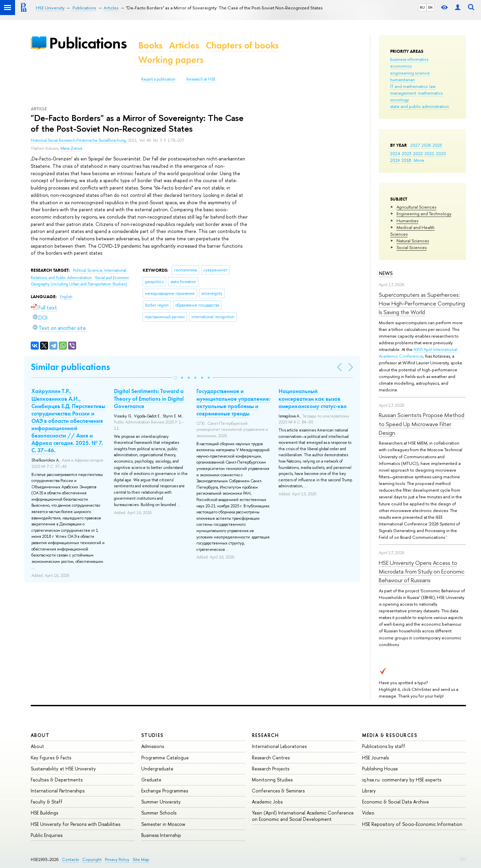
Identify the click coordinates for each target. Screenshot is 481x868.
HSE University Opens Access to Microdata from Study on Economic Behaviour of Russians (422, 572)
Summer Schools (159, 813)
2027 (415, 145)
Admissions (153, 746)
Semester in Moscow (163, 824)
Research (266, 735)
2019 (395, 160)
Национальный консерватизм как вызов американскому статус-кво (313, 398)
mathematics (430, 93)
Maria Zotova (71, 148)
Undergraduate (157, 769)
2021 (429, 153)
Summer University (161, 802)
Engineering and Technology (424, 214)
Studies (152, 735)
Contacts (70, 859)
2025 (437, 145)
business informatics (409, 59)
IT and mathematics (409, 86)
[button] (175, 378)
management (403, 93)
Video (368, 813)
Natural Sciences (413, 241)
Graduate (151, 780)
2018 (406, 160)
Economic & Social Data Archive (395, 802)
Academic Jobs (267, 802)
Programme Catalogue (165, 758)
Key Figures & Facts (51, 758)
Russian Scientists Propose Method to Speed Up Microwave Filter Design (422, 424)
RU (422, 7)
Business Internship (161, 835)
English (66, 297)
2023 (407, 153)
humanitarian (403, 80)
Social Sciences (412, 247)
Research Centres (271, 758)
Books (150, 45)
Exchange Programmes (165, 791)
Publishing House (380, 769)
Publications (88, 43)
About (40, 735)
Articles (184, 45)
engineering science (410, 73)
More (419, 160)
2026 (426, 145)
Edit (463, 858)
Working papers (171, 60)
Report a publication (158, 79)
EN (430, 7)
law (432, 86)
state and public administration (420, 106)
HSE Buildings (44, 813)
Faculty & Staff (47, 802)
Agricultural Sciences (416, 207)
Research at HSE (201, 79)
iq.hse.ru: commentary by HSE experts (402, 780)
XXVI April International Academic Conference (418, 353)
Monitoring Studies (272, 780)
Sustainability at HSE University (63, 769)
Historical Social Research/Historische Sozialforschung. (79, 140)
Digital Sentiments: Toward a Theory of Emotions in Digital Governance (149, 398)
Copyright (92, 859)
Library (369, 791)
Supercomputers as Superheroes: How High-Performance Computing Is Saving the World (422, 303)
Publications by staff (384, 746)
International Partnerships (58, 791)
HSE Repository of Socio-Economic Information (412, 824)
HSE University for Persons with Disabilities (75, 824)
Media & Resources (390, 735)
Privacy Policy (117, 859)
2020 (441, 153)
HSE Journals (375, 758)
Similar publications (70, 367)
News (386, 273)
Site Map (141, 859)
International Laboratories (279, 746)
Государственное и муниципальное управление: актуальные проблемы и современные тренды (233, 402)
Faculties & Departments (57, 780)
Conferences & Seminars (278, 791)
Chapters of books (242, 45)
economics (401, 66)
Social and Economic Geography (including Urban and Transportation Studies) (80, 281)
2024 (395, 153)
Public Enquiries (47, 835)
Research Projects (271, 769)
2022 (418, 153)
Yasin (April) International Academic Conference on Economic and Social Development (303, 816)
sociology (399, 100)
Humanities (407, 221)
